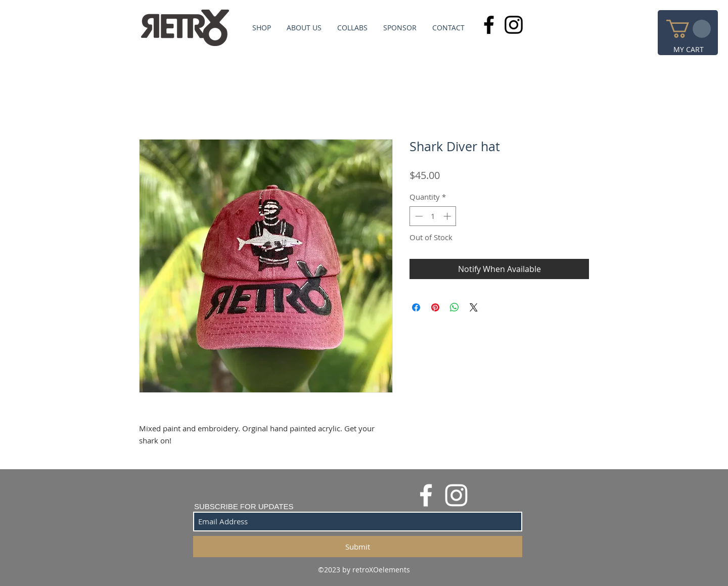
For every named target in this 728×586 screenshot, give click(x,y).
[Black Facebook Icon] (489, 25)
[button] (689, 29)
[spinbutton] (433, 216)
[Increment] (448, 216)
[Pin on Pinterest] (435, 307)
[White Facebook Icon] (426, 495)
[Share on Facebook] (416, 307)
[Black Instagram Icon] (514, 25)
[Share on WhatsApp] (454, 307)
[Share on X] (474, 307)
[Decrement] (418, 216)
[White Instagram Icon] (456, 495)
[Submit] (358, 547)
